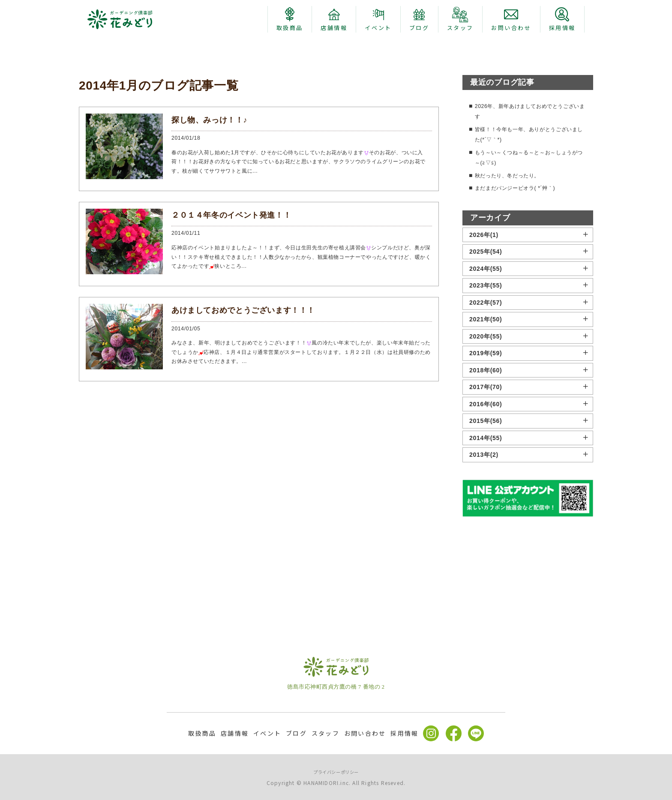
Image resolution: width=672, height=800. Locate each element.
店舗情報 (235, 733)
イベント (267, 733)
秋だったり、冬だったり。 (513, 272)
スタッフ (325, 733)
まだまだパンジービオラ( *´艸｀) (522, 285)
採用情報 (404, 733)
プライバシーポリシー (336, 772)
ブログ (296, 733)
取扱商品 (202, 733)
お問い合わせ (365, 733)
